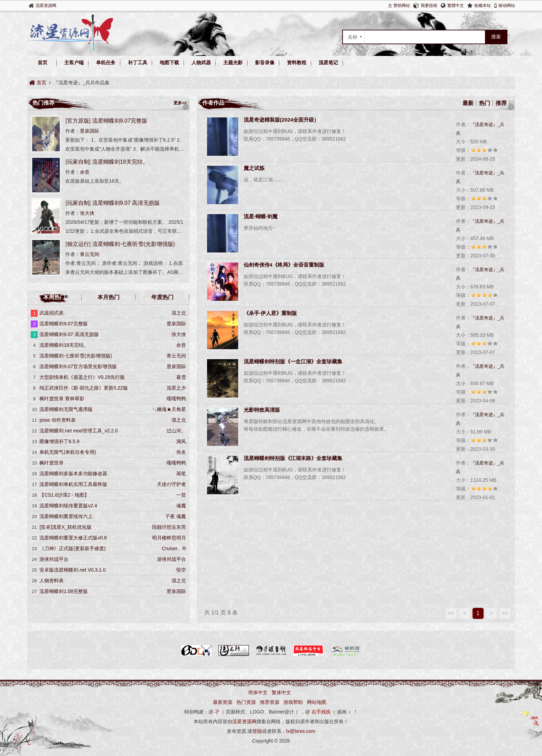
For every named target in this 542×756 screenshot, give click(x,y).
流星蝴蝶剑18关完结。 (120, 162)
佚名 (181, 452)
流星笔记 (328, 63)
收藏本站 (483, 6)
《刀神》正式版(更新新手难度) (72, 548)
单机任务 (106, 63)
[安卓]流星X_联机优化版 (66, 527)
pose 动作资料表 (57, 420)
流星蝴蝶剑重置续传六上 (66, 516)
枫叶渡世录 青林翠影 (62, 399)
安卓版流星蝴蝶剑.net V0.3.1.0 (72, 570)
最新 (468, 103)
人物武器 (201, 63)
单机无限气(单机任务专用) (68, 452)
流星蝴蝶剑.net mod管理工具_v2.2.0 (78, 431)
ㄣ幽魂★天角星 (169, 409)
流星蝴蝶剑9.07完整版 (120, 121)
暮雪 (181, 377)
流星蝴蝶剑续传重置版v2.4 (68, 506)
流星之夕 (176, 388)
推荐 (501, 103)
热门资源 (246, 702)
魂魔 (181, 506)
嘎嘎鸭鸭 (176, 399)
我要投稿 (429, 6)
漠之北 (179, 313)
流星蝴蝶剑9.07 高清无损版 (126, 203)
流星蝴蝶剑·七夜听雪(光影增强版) (134, 244)
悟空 (181, 570)
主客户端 (74, 63)
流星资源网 (46, 6)
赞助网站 (402, 6)
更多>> (180, 103)
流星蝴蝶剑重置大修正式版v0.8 (73, 538)
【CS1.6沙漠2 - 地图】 (64, 495)
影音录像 (265, 63)
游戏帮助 (293, 702)
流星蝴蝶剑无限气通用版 (66, 409)
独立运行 (78, 244)
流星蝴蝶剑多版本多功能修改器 (73, 473)
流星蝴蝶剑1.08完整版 (63, 591)
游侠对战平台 (171, 559)
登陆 (257, 731)
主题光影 (233, 63)
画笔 (181, 473)
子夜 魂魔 (176, 516)
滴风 (181, 441)
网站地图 (317, 702)
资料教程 (297, 63)
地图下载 (169, 63)
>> (505, 613)
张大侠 (87, 213)
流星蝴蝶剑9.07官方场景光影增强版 (78, 366)
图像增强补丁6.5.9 (59, 441)
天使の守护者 (171, 484)
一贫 (181, 495)
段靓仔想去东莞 (169, 527)
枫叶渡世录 (52, 463)
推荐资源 (270, 702)
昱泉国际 (90, 131)
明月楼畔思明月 (169, 538)
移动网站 (507, 6)
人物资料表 (52, 581)
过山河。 (176, 431)
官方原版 (78, 121)
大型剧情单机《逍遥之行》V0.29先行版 (82, 377)
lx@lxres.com (301, 731)
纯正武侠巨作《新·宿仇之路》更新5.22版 (83, 388)
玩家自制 (78, 162)
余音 (85, 172)
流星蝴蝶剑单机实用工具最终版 (73, 484)
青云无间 (90, 254)
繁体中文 (281, 692)
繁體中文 (456, 6)
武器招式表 (52, 313)
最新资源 (223, 702)
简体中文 (258, 692)
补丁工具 (138, 63)
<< (451, 613)
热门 (485, 103)
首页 (43, 63)
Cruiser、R (174, 548)
